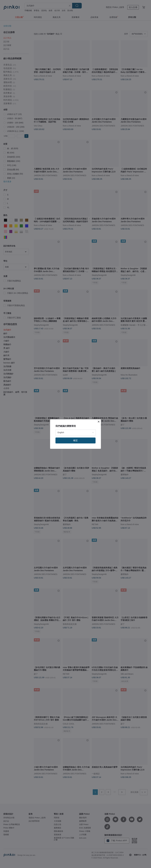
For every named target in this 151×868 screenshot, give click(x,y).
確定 (75, 440)
